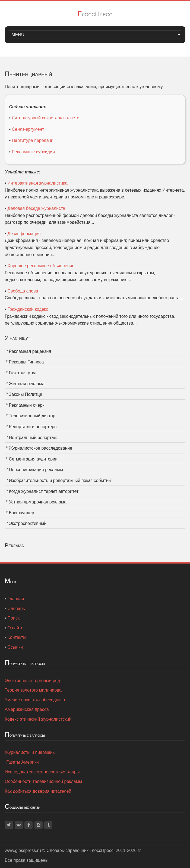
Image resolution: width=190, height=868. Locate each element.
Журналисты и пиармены (30, 752)
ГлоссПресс (95, 14)
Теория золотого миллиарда (33, 690)
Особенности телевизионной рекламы (44, 781)
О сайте (16, 628)
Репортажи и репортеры (33, 427)
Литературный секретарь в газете (46, 118)
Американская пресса (27, 709)
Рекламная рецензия (30, 351)
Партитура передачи (33, 140)
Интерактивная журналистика (38, 183)
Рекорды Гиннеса (26, 362)
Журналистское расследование (41, 448)
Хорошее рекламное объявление (41, 266)
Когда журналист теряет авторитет (44, 491)
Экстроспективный (28, 523)
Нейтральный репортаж (33, 438)
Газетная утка (23, 373)
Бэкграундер (22, 513)
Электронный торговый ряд (33, 681)
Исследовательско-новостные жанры (42, 772)
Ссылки (15, 647)
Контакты (17, 637)
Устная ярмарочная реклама (38, 502)
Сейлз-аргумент (28, 129)
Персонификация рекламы (36, 470)
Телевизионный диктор (32, 416)
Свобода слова (23, 291)
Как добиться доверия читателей (38, 791)
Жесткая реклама (27, 384)
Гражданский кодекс (28, 309)
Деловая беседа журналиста (37, 208)
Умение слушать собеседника (35, 700)
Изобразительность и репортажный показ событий (60, 480)
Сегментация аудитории (33, 459)
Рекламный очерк (27, 405)
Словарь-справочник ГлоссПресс (80, 850)
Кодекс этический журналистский (38, 719)
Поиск (14, 618)
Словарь (16, 609)
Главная (16, 599)
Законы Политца (26, 394)
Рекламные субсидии (33, 152)
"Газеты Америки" (23, 762)
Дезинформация (24, 234)
